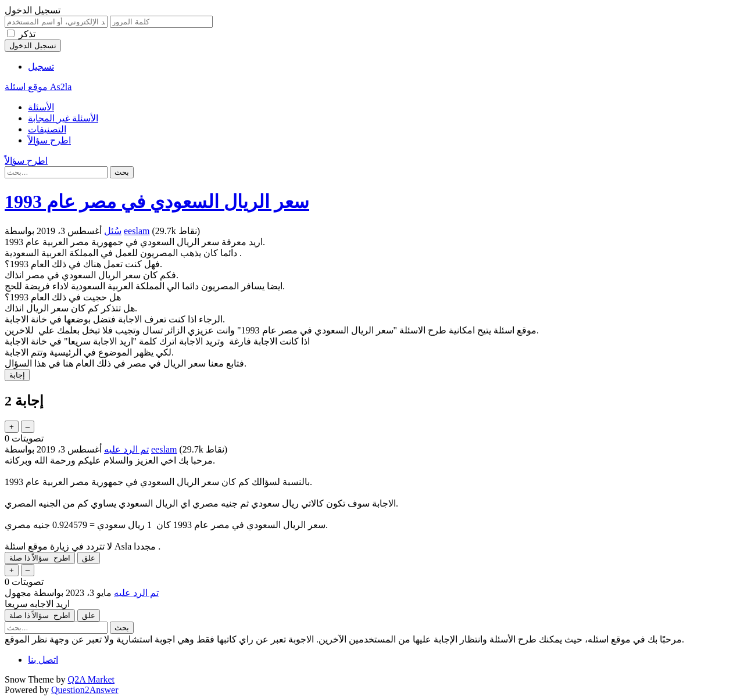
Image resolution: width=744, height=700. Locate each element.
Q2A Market (91, 679)
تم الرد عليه (126, 449)
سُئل (113, 231)
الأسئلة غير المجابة (63, 118)
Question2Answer (85, 690)
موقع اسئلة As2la (38, 87)
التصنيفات (47, 129)
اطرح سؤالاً (49, 140)
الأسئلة (41, 107)
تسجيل (41, 67)
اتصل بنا (43, 660)
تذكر (27, 34)
